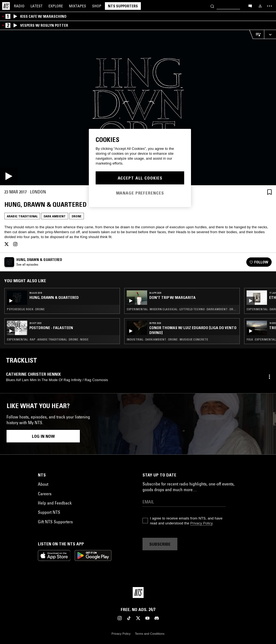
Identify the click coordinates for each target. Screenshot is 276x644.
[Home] (6, 6)
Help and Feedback (55, 503)
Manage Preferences (140, 193)
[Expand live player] (270, 34)
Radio (19, 6)
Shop (97, 6)
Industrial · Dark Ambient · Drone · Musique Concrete (167, 339)
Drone (77, 216)
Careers (45, 494)
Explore (56, 6)
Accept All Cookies (140, 178)
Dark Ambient (55, 216)
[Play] (138, 108)
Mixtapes (78, 6)
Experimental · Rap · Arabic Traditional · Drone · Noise (48, 339)
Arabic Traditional (22, 216)
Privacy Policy (201, 523)
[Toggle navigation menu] (269, 6)
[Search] (212, 6)
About (43, 484)
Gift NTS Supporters (55, 522)
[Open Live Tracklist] (257, 34)
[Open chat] (250, 6)
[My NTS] (260, 6)
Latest (37, 6)
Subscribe (160, 544)
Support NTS (49, 512)
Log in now (43, 436)
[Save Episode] (269, 192)
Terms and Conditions (150, 634)
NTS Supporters (123, 6)
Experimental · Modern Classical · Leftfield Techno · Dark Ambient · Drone (182, 309)
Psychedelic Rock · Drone (26, 309)
